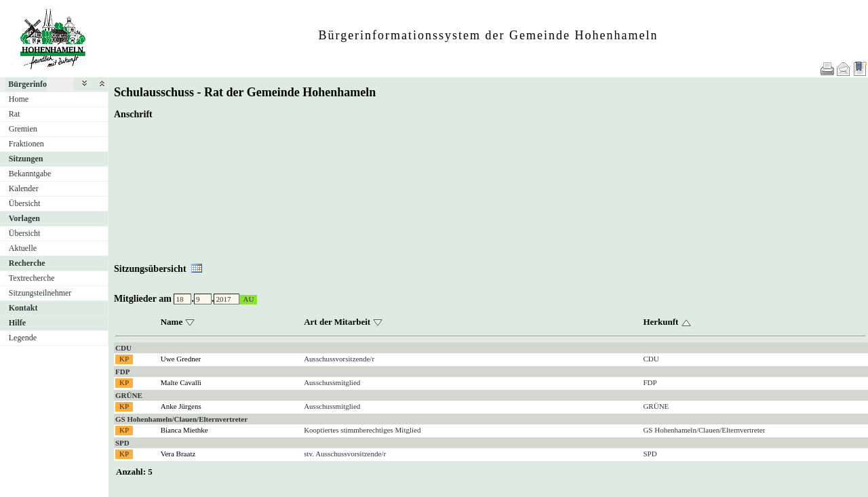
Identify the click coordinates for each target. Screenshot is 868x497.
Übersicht (25, 203)
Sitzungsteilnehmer (40, 293)
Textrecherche (32, 278)
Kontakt (23, 308)
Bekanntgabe (30, 174)
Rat (15, 114)
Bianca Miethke (184, 430)
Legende (23, 338)
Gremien (23, 129)
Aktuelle (23, 248)
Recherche (27, 263)
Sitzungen (26, 159)
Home (19, 99)
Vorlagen (24, 218)
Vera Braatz (178, 454)
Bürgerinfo (27, 84)
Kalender (24, 188)
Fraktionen (26, 144)
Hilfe (17, 323)
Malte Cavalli (181, 382)
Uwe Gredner (181, 359)
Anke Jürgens (181, 406)
